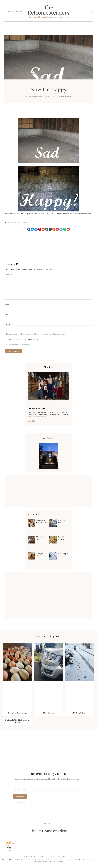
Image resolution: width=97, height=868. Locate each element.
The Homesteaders (48, 10)
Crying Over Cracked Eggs (17, 713)
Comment (9, 275)
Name (8, 304)
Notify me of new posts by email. (18, 345)
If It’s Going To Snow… (80, 713)
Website (8, 324)
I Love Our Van (48, 713)
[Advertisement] (48, 246)
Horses (19, 223)
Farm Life (10, 223)
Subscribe (20, 797)
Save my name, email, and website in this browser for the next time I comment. (36, 334)
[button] (91, 12)
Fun (15, 223)
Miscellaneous (26, 223)
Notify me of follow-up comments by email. (22, 339)
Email (7, 314)
